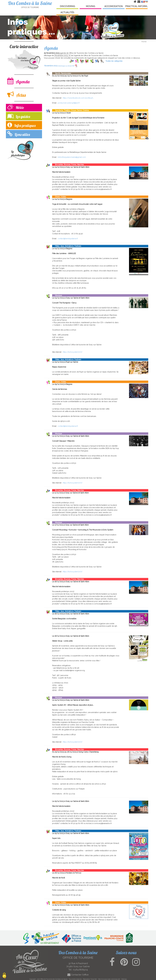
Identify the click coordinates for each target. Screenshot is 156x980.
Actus (17, 94)
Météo (16, 107)
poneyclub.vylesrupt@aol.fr (69, 103)
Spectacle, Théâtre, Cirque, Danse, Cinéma (70, 110)
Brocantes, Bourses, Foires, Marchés (68, 165)
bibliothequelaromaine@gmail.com (72, 157)
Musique (57, 295)
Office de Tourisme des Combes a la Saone (54, 979)
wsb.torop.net (115, 979)
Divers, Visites (59, 197)
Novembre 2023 (61, 66)
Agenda (18, 81)
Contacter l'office (78, 975)
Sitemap (124, 979)
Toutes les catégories (114, 61)
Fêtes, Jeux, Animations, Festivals (67, 246)
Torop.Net (94, 979)
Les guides (19, 116)
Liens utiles (19, 134)
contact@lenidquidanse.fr (68, 239)
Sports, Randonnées (62, 73)
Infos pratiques (21, 125)
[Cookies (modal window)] (4, 976)
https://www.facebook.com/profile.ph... (78, 98)
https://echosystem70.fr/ (73, 352)
